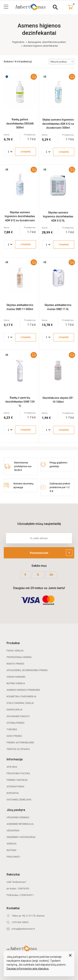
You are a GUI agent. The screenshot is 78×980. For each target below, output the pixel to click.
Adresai (11, 844)
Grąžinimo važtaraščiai (21, 837)
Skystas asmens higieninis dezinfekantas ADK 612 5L (58, 217)
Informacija (15, 759)
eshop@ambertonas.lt (23, 929)
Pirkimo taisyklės (17, 780)
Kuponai (11, 850)
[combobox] (62, 62)
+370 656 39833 (20, 922)
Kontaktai (13, 793)
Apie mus (12, 767)
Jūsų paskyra (16, 810)
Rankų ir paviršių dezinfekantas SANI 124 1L (20, 402)
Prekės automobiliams (20, 743)
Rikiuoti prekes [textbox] (59, 62)
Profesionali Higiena (19, 657)
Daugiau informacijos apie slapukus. (28, 969)
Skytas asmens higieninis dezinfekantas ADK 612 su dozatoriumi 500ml (58, 124)
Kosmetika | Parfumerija (21, 697)
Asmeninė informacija (20, 824)
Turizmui (12, 729)
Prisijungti (13, 857)
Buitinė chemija (16, 683)
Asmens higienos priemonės (23, 690)
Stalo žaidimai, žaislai (20, 703)
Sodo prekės (14, 736)
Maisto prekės (15, 664)
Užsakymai (13, 831)
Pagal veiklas (15, 651)
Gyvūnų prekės (16, 723)
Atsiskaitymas (15, 787)
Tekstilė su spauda (18, 749)
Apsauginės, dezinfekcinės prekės (27, 670)
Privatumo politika (18, 773)
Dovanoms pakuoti (18, 716)
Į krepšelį (25, 152)
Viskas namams (16, 677)
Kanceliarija (15, 710)
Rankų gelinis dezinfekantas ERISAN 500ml (20, 123)
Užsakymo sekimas (18, 817)
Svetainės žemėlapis (19, 800)
